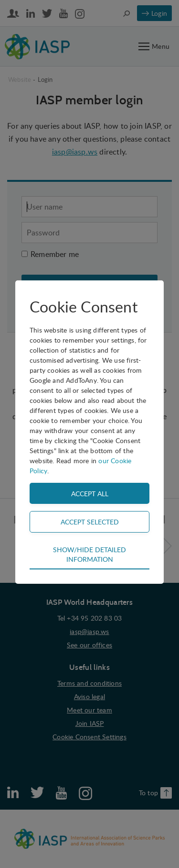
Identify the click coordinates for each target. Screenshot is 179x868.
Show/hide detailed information (89, 554)
